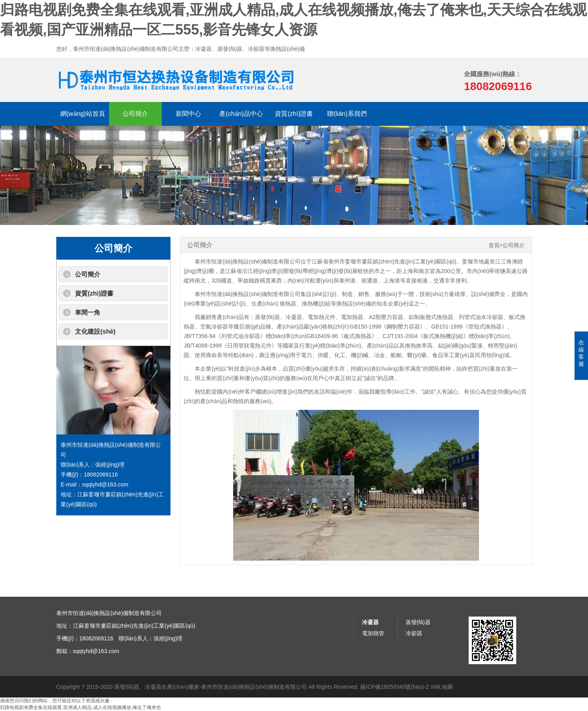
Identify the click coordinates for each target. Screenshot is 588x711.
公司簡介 (135, 114)
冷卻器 (414, 633)
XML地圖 (441, 687)
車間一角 (88, 312)
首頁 (494, 245)
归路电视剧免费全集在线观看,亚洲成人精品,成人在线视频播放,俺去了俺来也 (80, 707)
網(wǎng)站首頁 (83, 114)
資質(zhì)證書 (294, 114)
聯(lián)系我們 (347, 114)
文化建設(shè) (95, 331)
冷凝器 (370, 622)
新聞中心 (188, 114)
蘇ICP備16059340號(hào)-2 (395, 687)
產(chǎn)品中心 (241, 114)
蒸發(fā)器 (418, 622)
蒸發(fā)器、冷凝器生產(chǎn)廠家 (157, 687)
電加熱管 (373, 633)
